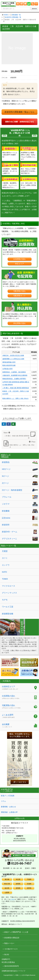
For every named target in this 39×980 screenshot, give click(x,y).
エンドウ (6, 565)
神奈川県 (7, 884)
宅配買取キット (19, 296)
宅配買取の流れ (19, 291)
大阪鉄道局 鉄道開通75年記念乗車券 (15, 375)
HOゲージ (6, 469)
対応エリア (19, 264)
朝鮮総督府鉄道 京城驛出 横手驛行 (14, 379)
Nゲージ (5, 476)
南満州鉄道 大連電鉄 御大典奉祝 (14, 372)
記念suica (6, 518)
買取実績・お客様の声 (9, 812)
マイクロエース (9, 586)
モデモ (5, 600)
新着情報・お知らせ (8, 807)
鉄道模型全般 (8, 614)
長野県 (29, 888)
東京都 (7, 879)
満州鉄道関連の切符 (9, 362)
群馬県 (18, 888)
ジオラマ (6, 504)
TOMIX (5, 579)
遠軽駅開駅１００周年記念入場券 (13, 359)
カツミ (5, 558)
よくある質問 (17, 716)
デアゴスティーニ (9, 539)
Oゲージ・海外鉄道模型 (12, 490)
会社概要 (17, 726)
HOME (6, 15)
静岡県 (18, 884)
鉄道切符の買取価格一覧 (13, 17)
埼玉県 (18, 879)
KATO (4, 572)
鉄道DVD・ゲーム (10, 532)
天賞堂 (5, 551)
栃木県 (7, 888)
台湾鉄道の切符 (7, 369)
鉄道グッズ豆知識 (8, 796)
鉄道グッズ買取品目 (6, 456)
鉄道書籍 (6, 511)
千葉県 (29, 879)
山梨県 (7, 892)
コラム (3, 801)
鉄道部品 (6, 462)
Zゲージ (5, 483)
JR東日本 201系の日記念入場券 (13, 355)
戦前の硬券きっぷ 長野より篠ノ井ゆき (15, 398)
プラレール (7, 497)
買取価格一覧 (16, 15)
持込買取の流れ (19, 323)
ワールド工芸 (8, 607)
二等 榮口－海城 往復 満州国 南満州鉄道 (16, 388)
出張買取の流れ (19, 259)
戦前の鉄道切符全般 (9, 365)
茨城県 (29, 884)
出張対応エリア (17, 688)
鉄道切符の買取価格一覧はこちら (19, 112)
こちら (12, 899)
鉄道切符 (6, 525)
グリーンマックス (9, 593)
